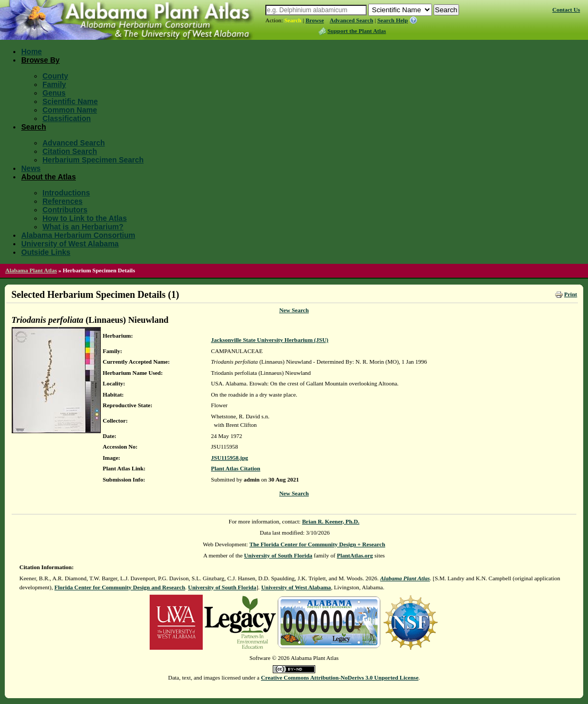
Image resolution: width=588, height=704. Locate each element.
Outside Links (46, 252)
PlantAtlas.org (355, 555)
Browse (315, 20)
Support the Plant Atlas (357, 31)
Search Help (393, 20)
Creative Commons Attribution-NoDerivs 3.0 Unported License (340, 677)
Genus (54, 93)
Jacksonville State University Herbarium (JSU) (270, 340)
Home (32, 51)
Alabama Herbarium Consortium (78, 235)
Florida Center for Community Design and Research (120, 587)
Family (54, 84)
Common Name (70, 110)
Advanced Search (351, 20)
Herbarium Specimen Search (93, 160)
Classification (67, 118)
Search (293, 20)
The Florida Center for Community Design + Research (317, 544)
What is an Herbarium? (83, 227)
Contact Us (566, 10)
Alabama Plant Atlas (31, 270)
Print (570, 294)
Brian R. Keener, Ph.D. (331, 521)
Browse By (40, 60)
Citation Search (70, 151)
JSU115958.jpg (230, 458)
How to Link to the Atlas (85, 218)
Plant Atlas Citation (236, 468)
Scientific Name (70, 101)
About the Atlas (49, 177)
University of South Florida (278, 555)
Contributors (65, 210)
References (63, 201)
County (55, 76)
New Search (294, 310)
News (31, 168)
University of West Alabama (70, 244)
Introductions (66, 193)
